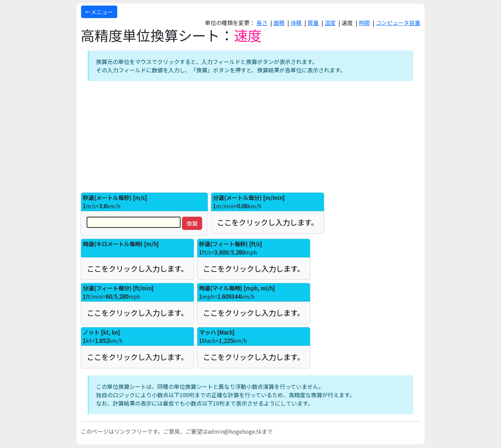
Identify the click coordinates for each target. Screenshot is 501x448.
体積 (296, 23)
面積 (279, 23)
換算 (192, 223)
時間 (364, 23)
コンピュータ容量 (398, 23)
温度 (330, 23)
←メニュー (99, 12)
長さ (262, 23)
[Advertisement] (250, 137)
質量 (313, 23)
